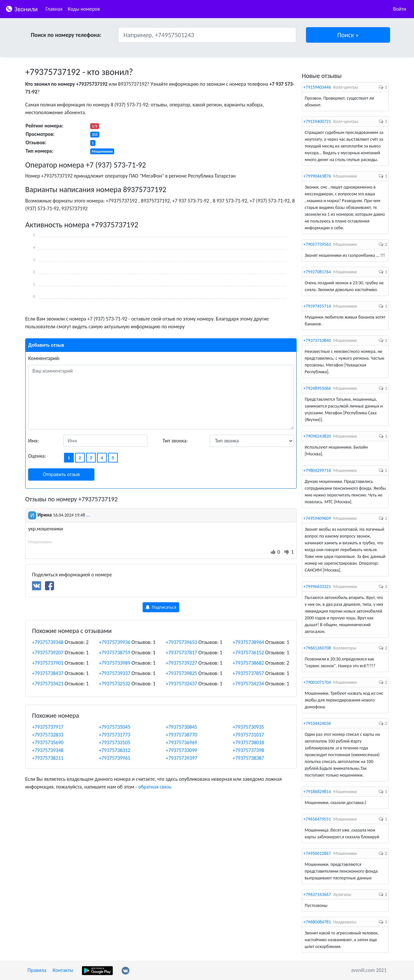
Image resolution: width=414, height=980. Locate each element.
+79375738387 (248, 758)
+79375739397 (182, 758)
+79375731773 (115, 735)
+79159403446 (317, 87)
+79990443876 (317, 176)
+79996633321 (317, 587)
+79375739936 (115, 642)
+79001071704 (317, 682)
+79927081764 (317, 272)
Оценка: (37, 456)
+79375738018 (248, 742)
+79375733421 (48, 684)
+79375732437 (182, 684)
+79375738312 (115, 750)
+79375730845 (182, 727)
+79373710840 (317, 340)
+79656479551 (317, 819)
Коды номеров (84, 9)
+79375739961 (115, 758)
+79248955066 (317, 388)
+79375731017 (248, 735)
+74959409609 (317, 518)
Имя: (33, 441)
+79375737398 (248, 750)
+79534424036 (317, 723)
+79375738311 (48, 758)
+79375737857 (248, 673)
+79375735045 (115, 727)
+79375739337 (115, 673)
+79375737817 (182, 653)
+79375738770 (182, 735)
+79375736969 (182, 742)
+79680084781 (317, 922)
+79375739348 (48, 642)
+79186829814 (317, 792)
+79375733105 (115, 742)
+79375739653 (182, 642)
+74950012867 (317, 853)
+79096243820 (317, 436)
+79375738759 (115, 653)
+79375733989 (115, 663)
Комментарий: (44, 358)
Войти (400, 9)
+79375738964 (248, 642)
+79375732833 (48, 735)
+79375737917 (48, 727)
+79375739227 (182, 663)
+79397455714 (317, 306)
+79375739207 (48, 653)
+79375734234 (248, 684)
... (88, 515)
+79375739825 (182, 673)
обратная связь (155, 787)
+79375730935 (248, 727)
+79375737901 (48, 663)
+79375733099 (182, 750)
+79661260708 (317, 648)
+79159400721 (317, 121)
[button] (348, 35)
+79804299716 (317, 470)
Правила (37, 970)
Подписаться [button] (161, 607)
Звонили (22, 9)
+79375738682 (248, 663)
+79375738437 (48, 673)
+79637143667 (317, 894)
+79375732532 (115, 684)
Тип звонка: (175, 441)
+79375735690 (48, 742)
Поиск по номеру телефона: (66, 35)
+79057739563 (317, 244)
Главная (54, 9)
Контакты (63, 970)
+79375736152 (248, 653)
